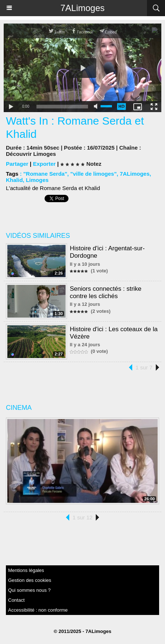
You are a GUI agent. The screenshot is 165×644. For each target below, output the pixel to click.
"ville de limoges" (94, 174)
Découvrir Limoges (31, 154)
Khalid (14, 180)
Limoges (37, 180)
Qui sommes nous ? (29, 590)
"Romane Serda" (45, 174)
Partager (17, 164)
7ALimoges (82, 8)
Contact (16, 600)
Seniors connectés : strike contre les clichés (106, 292)
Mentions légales (26, 570)
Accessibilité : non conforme (38, 610)
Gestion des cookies (30, 580)
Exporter (44, 164)
